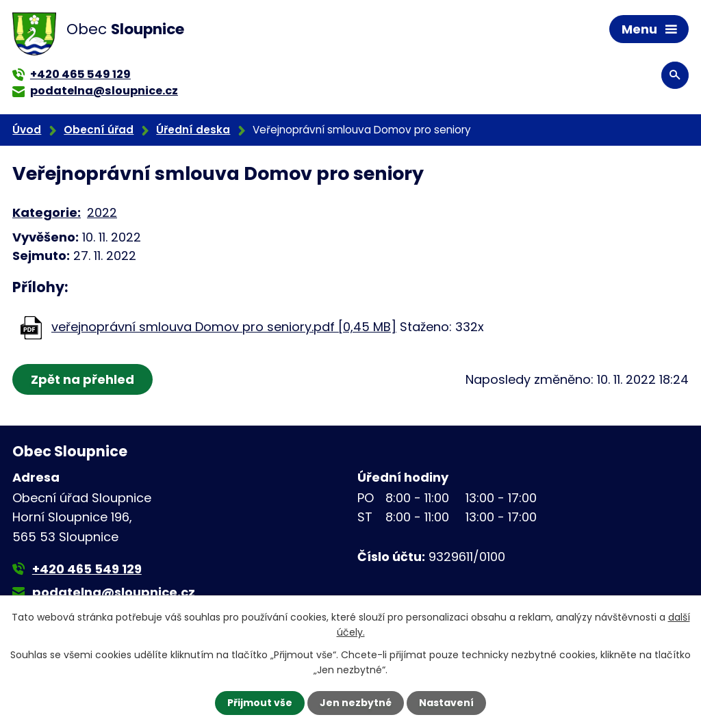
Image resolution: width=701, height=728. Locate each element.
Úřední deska (193, 130)
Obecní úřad (99, 130)
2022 (102, 212)
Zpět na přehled (82, 379)
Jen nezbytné (356, 703)
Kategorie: (47, 212)
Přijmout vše (260, 703)
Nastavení (446, 703)
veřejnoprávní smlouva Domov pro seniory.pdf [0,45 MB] (224, 327)
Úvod (27, 130)
